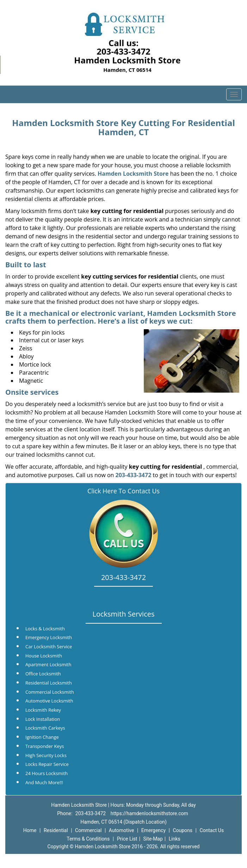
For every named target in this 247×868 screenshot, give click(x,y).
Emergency (153, 830)
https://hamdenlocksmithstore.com (149, 813)
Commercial (88, 830)
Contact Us (212, 830)
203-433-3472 (123, 51)
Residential (56, 830)
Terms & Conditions (88, 839)
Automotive (122, 830)
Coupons (183, 830)
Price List (127, 839)
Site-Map (153, 839)
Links (175, 839)
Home (30, 830)
